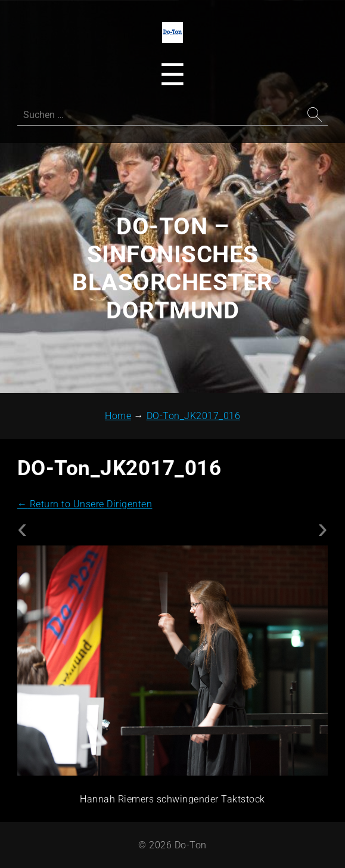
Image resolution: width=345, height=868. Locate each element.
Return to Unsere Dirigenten (85, 504)
